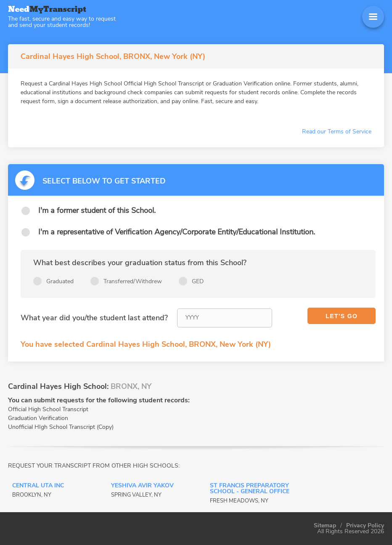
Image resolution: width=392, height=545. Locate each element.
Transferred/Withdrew (133, 281)
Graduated (60, 281)
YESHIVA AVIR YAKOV (142, 486)
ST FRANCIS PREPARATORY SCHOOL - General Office (250, 489)
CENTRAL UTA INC (38, 486)
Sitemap (325, 526)
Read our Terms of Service (337, 132)
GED (198, 281)
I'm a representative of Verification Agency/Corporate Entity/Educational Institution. (177, 232)
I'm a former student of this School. (97, 210)
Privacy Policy (365, 526)
